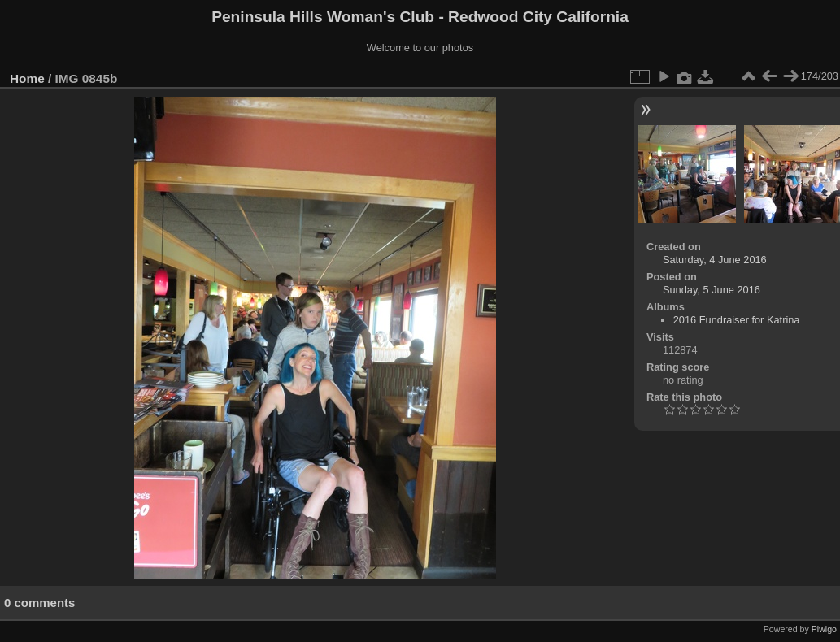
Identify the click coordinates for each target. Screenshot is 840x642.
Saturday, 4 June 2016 (715, 260)
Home (27, 78)
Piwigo (824, 629)
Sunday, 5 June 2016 (712, 290)
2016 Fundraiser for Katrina (737, 320)
